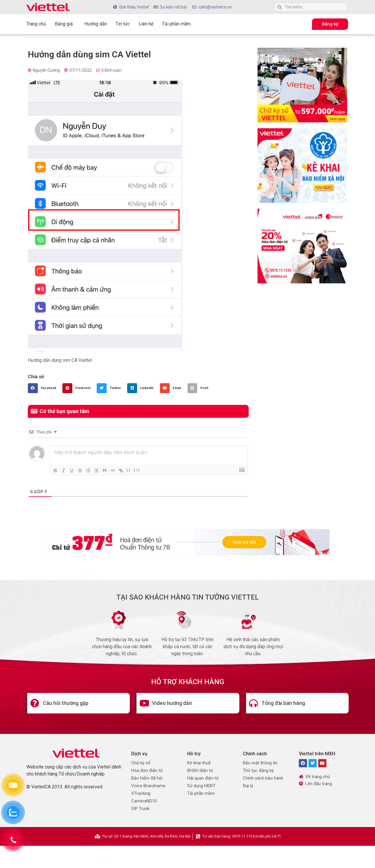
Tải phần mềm (176, 24)
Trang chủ (36, 24)
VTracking (141, 793)
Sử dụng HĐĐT (201, 786)
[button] (44, 388)
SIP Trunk (140, 809)
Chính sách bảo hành (263, 778)
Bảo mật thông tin (260, 763)
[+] (137, 470)
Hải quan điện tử (203, 778)
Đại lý (248, 786)
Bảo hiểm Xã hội (147, 778)
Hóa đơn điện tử (147, 771)
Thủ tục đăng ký (258, 771)
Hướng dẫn (96, 24)
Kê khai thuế (199, 763)
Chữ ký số (141, 763)
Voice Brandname (148, 786)
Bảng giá (65, 24)
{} (129, 470)
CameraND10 (144, 801)
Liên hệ (146, 24)
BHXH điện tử (200, 771)
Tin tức (123, 24)
